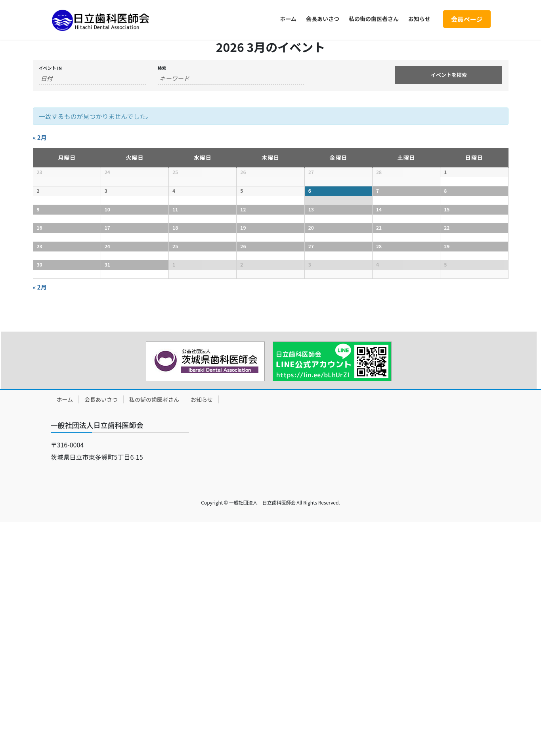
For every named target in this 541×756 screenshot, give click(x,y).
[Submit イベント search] (449, 75)
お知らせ (202, 633)
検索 (162, 68)
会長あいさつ (101, 633)
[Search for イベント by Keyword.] (231, 79)
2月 (40, 137)
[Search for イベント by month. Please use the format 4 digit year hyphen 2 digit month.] (92, 79)
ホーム (65, 633)
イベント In (50, 68)
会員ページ (467, 19)
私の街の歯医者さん (154, 633)
